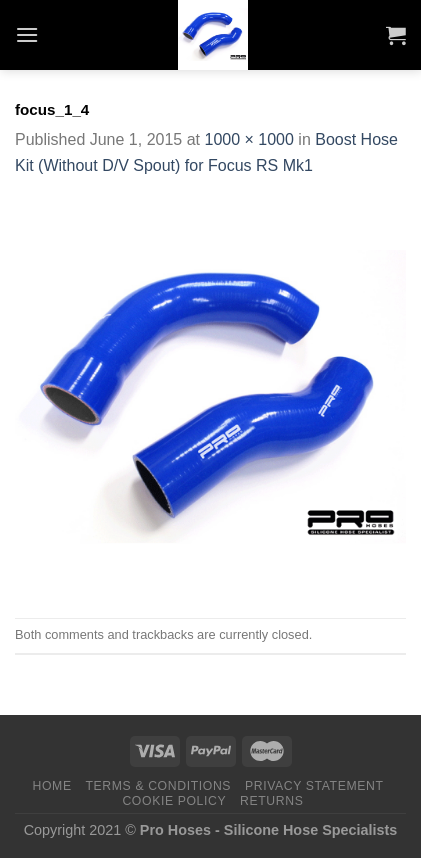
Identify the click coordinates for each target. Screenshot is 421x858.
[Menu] (27, 34)
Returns (271, 801)
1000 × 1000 (248, 139)
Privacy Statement (314, 786)
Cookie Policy (174, 801)
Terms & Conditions (159, 786)
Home (52, 786)
